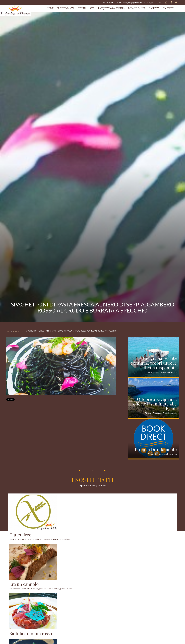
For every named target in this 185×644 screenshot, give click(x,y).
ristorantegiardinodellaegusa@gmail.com (122, 2)
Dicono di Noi (137, 8)
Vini (92, 8)
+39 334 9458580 (152, 2)
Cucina (82, 8)
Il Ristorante (66, 8)
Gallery (154, 8)
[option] (61, 366)
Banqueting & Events (111, 8)
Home (50, 8)
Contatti (168, 8)
